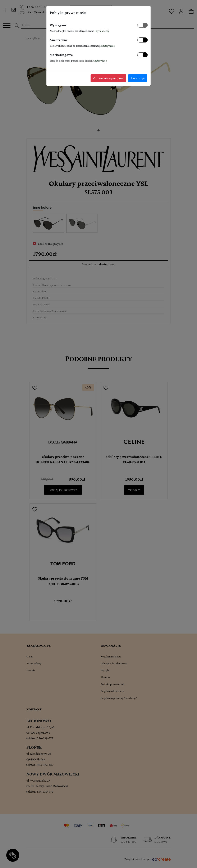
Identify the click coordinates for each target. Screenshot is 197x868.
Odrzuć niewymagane (108, 78)
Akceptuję (138, 78)
